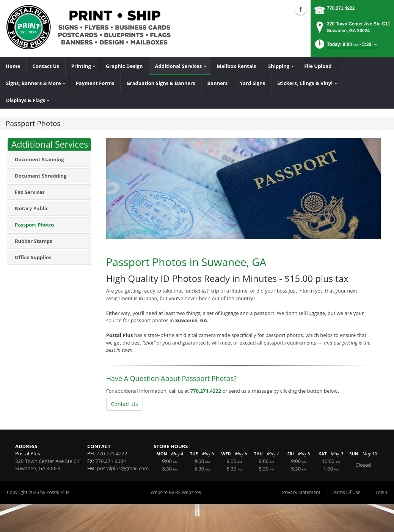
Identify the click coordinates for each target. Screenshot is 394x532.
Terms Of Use (346, 492)
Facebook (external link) (301, 9)
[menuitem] (13, 66)
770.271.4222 (341, 8)
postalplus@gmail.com (123, 468)
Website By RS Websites (176, 492)
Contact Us (125, 404)
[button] (346, 46)
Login (381, 492)
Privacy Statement (301, 492)
